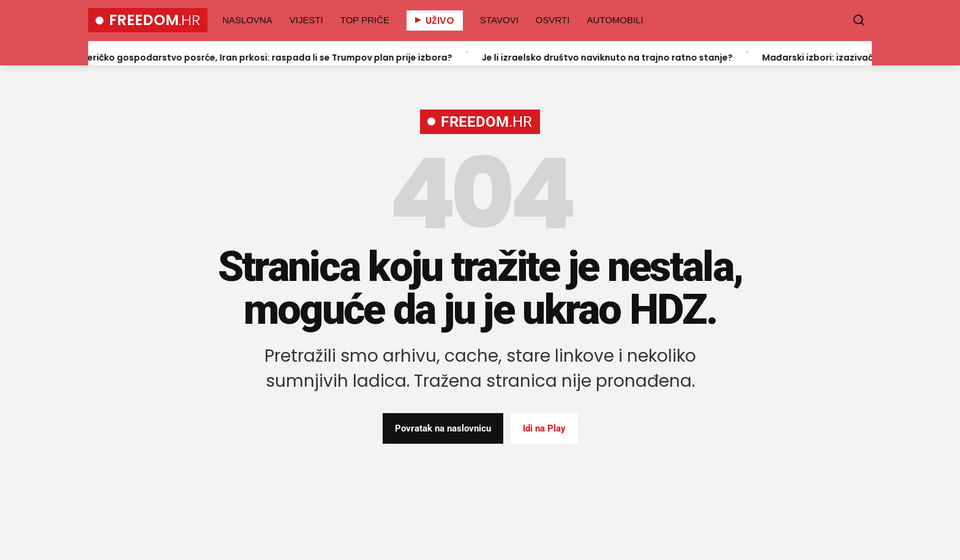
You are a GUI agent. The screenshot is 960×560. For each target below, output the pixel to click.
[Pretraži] (859, 20)
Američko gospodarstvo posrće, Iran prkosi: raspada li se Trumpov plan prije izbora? (267, 57)
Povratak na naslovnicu (443, 428)
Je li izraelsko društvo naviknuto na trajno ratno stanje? (612, 57)
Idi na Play (544, 428)
